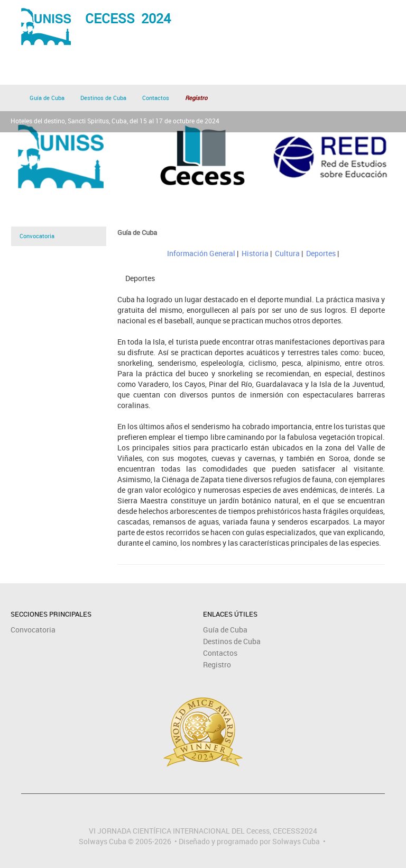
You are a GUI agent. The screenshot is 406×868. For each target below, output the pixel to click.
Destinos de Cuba (103, 98)
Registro (217, 664)
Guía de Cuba (47, 98)
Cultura (287, 253)
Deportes (321, 253)
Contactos (156, 98)
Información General (201, 253)
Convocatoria (37, 236)
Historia (255, 253)
